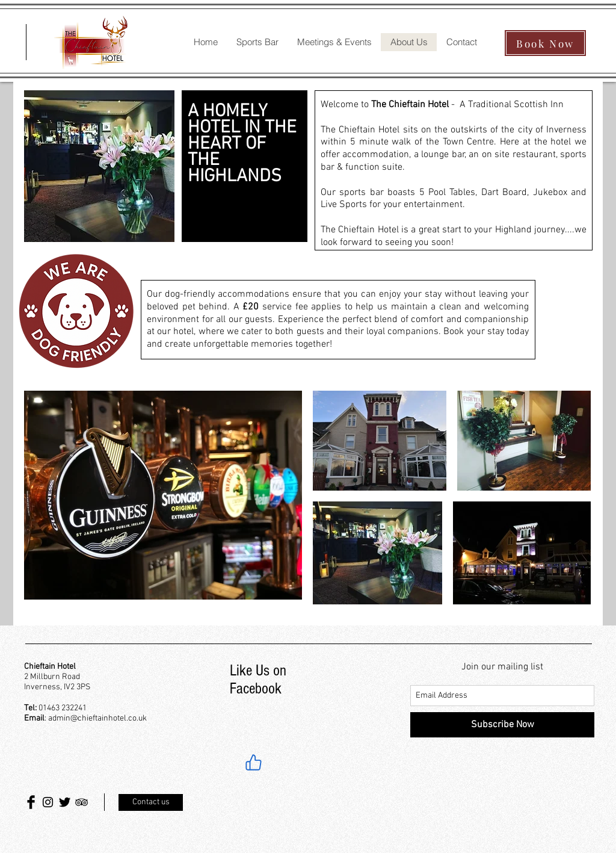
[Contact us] (151, 802)
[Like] (253, 762)
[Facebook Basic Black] (31, 802)
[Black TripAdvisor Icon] (82, 802)
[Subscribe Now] (502, 725)
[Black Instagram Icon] (48, 802)
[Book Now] (545, 43)
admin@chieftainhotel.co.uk (97, 718)
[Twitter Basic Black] (65, 802)
